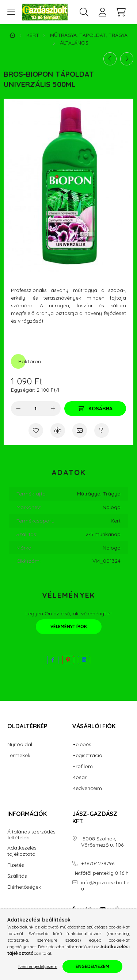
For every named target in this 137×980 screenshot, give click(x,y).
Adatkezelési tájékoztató (22, 851)
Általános (74, 43)
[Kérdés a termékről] (102, 430)
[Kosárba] (95, 409)
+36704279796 (98, 864)
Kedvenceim (87, 788)
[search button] (84, 12)
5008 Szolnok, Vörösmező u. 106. (103, 842)
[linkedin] (84, 660)
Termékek (19, 755)
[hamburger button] (11, 12)
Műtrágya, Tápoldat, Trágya (89, 35)
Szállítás (17, 876)
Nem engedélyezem (38, 966)
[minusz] (18, 409)
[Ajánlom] (80, 430)
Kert (33, 35)
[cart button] (121, 12)
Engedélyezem (92, 966)
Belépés (82, 745)
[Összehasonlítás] (58, 430)
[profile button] (102, 12)
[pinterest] (68, 660)
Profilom (83, 766)
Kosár (79, 777)
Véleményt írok (69, 626)
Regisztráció (87, 755)
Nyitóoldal (20, 745)
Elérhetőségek (24, 887)
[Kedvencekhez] (36, 430)
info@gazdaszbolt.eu (105, 886)
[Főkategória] (12, 35)
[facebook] (53, 660)
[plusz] (53, 409)
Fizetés (16, 865)
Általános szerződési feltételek (32, 835)
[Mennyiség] (36, 409)
